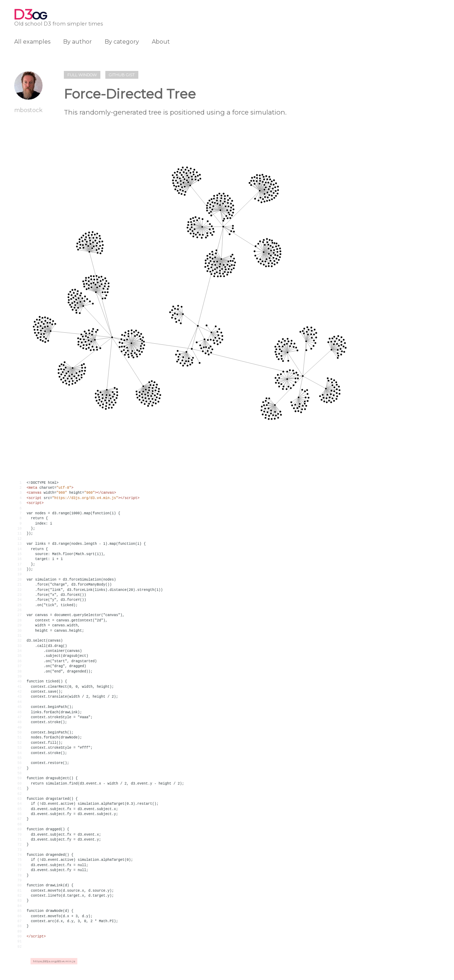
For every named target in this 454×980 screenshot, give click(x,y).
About (161, 42)
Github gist (122, 75)
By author (77, 42)
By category (122, 42)
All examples (32, 42)
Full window (82, 75)
